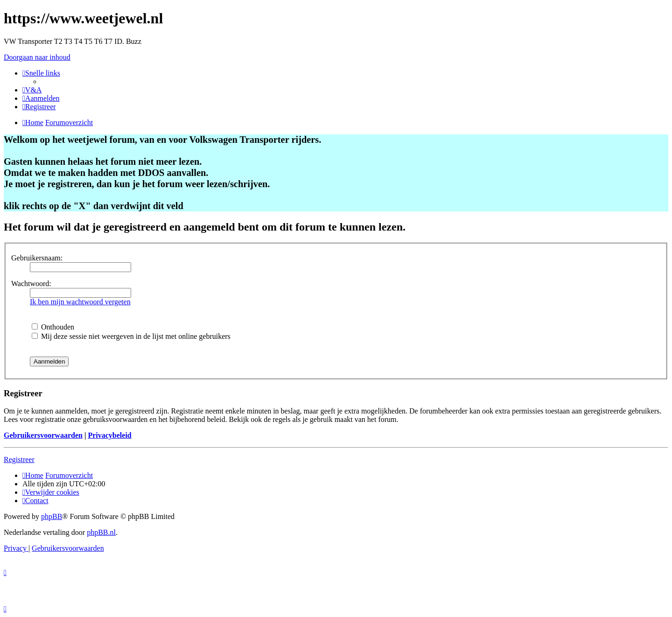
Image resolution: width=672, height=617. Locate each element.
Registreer (19, 459)
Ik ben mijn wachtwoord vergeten (80, 302)
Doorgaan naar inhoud (37, 57)
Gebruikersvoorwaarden (43, 435)
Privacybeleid (109, 435)
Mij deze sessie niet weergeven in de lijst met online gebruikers (131, 336)
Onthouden (53, 327)
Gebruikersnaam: (37, 258)
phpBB (52, 516)
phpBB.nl (101, 532)
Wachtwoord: (31, 284)
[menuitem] (32, 90)
